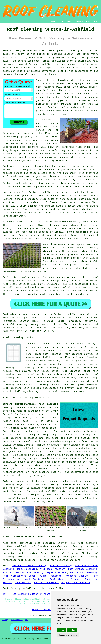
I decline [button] (72, 630)
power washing (87, 385)
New (27, 620)
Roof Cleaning (17, 620)
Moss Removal (23, 583)
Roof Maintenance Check (19, 576)
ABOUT (70, 22)
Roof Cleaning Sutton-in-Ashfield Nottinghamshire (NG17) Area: (45, 51)
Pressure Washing (77, 576)
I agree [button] (61, 630)
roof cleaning (59, 560)
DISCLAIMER (92, 22)
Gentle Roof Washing (83, 573)
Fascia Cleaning (13, 573)
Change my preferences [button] (68, 635)
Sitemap (5, 620)
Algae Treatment (57, 573)
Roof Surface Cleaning (82, 569)
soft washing (26, 368)
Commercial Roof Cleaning (29, 566)
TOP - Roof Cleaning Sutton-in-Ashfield (29, 594)
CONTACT (79, 22)
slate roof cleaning (48, 354)
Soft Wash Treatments (32, 579)
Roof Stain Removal (46, 583)
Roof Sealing (35, 573)
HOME (53, 22)
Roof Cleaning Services (66, 579)
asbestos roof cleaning (43, 361)
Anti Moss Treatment (53, 569)
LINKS (61, 22)
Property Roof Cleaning (76, 583)
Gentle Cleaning (27, 569)
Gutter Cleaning (61, 566)
